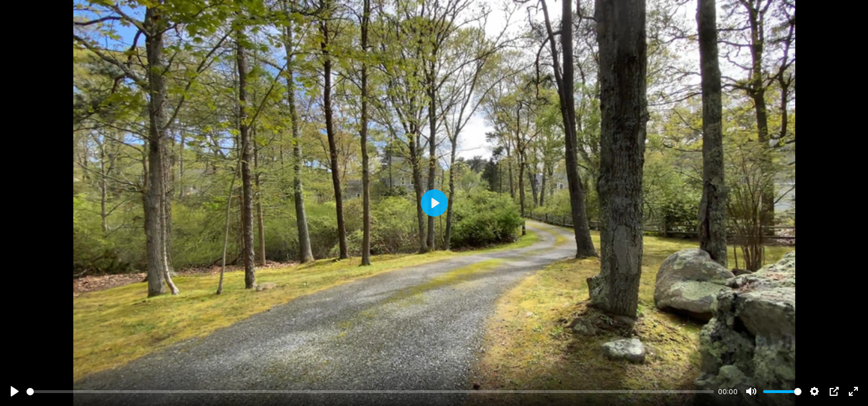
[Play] (15, 391)
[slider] (370, 392)
